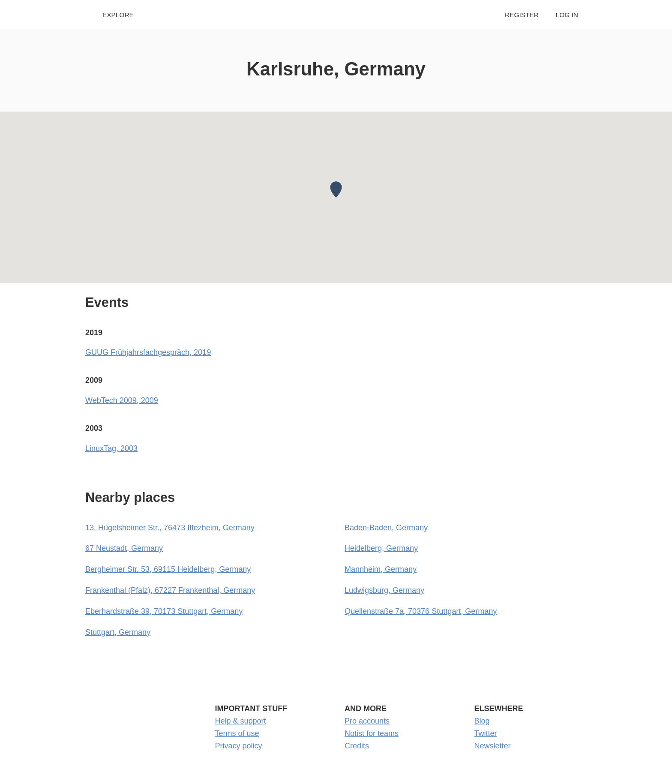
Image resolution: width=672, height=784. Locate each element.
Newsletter (493, 746)
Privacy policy (239, 746)
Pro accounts (367, 721)
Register (522, 15)
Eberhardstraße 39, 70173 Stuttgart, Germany (164, 611)
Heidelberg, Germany (381, 548)
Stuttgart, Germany (118, 632)
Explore (118, 15)
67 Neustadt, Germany (124, 548)
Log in (567, 15)
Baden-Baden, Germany (386, 528)
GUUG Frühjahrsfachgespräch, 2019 (148, 352)
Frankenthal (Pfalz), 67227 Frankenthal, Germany (170, 590)
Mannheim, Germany (381, 569)
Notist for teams (372, 733)
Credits (357, 746)
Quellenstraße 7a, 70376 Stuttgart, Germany (421, 611)
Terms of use (237, 733)
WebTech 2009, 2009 (122, 400)
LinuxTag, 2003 (111, 448)
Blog (482, 721)
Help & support (241, 721)
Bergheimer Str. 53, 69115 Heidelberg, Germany (168, 569)
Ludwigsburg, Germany (384, 590)
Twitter (486, 733)
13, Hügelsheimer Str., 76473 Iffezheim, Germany (170, 528)
